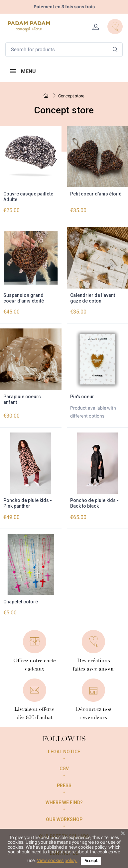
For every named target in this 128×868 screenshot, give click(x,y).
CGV (64, 769)
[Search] (115, 50)
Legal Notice (64, 752)
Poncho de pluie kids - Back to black (94, 503)
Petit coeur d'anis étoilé (96, 194)
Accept (91, 861)
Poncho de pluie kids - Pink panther (28, 503)
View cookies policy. (57, 860)
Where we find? (64, 803)
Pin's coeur (82, 397)
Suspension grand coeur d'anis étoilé (24, 298)
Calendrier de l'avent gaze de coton (93, 298)
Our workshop (64, 819)
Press (64, 786)
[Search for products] (64, 50)
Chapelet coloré (21, 602)
